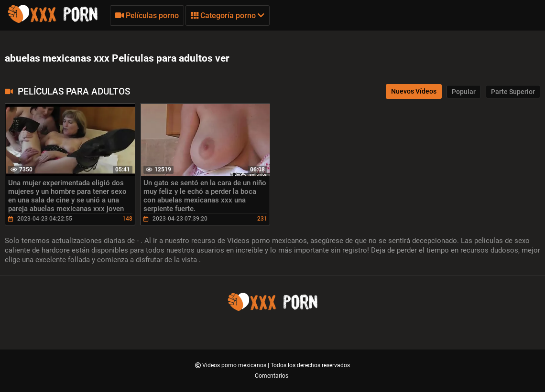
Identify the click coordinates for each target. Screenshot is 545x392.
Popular (464, 92)
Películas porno (147, 16)
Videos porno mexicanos (235, 365)
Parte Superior (513, 92)
